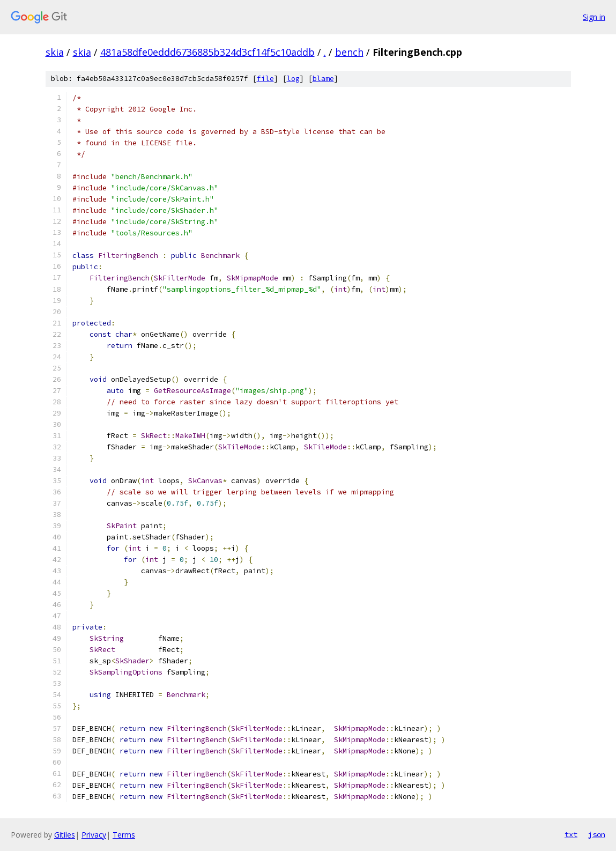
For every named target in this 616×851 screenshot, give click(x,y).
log (293, 79)
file (265, 79)
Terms (124, 835)
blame (323, 79)
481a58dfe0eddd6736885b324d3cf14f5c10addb (207, 52)
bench (349, 52)
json (597, 834)
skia (55, 52)
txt (571, 834)
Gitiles (65, 835)
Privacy (94, 835)
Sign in (594, 17)
